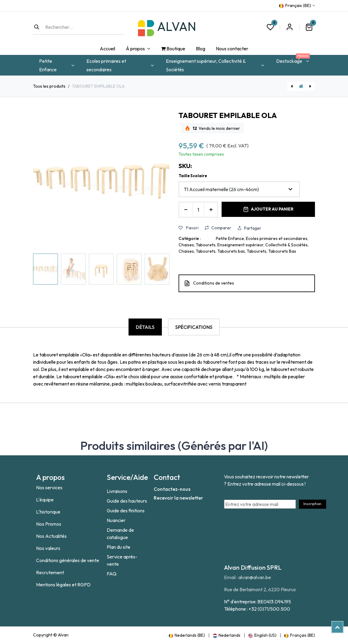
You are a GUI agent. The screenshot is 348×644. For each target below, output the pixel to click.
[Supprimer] (186, 210)
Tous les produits (49, 86)
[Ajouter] (211, 210)
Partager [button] (249, 228)
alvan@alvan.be (255, 577)
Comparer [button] (218, 228)
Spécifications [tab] (194, 327)
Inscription (312, 504)
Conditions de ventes (214, 283)
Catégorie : (190, 238)
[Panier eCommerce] (309, 27)
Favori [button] (189, 228)
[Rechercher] (37, 27)
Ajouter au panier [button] (268, 209)
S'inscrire (289, 27)
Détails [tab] (145, 327)
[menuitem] (107, 49)
